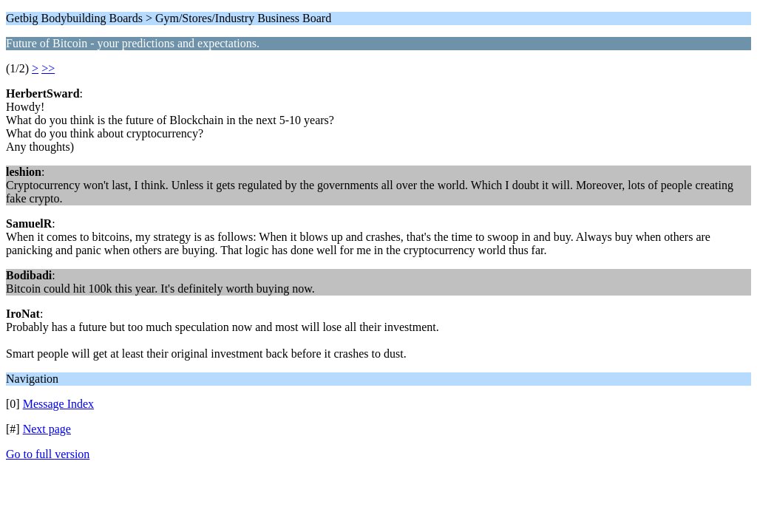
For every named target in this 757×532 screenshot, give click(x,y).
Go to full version (48, 454)
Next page (47, 429)
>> (48, 68)
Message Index (58, 404)
